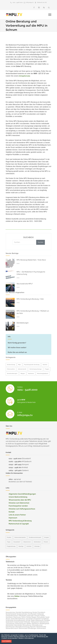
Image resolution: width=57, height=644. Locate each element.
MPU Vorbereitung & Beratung (20, 521)
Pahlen (43, 616)
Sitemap (37, 546)
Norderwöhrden (22, 614)
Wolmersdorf (41, 628)
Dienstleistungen (23, 323)
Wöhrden (27, 622)
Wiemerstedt (23, 628)
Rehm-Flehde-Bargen (29, 617)
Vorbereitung (11, 365)
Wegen (23, 374)
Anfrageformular (24, 76)
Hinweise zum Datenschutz (19, 503)
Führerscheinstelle (20, 537)
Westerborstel (41, 627)
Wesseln (33, 627)
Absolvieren (27, 542)
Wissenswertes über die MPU (20, 500)
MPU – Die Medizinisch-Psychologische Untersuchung (31, 273)
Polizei (46, 542)
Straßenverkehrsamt (35, 537)
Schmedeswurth (19, 620)
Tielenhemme (44, 622)
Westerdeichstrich (12, 628)
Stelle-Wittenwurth (37, 620)
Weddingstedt (44, 624)
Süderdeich (10, 622)
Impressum (13, 518)
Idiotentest (37, 542)
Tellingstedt (35, 622)
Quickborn (9, 617)
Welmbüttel (10, 625)
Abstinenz (31, 374)
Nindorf (35, 612)
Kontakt (12, 512)
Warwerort (35, 624)
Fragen (47, 369)
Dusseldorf (17, 542)
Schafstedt (37, 619)
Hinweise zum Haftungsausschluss (22, 509)
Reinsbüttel (41, 617)
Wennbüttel (18, 625)
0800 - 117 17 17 (15, 479)
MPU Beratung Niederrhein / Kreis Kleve (31, 260)
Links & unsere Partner (17, 515)
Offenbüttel (22, 616)
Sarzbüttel (29, 619)
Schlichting (10, 620)
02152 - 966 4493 (15, 464)
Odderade (40, 614)
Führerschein (11, 369)
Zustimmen (6, 641)
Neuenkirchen (11, 612)
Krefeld (29, 546)
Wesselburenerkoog (22, 627)
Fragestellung (11, 546)
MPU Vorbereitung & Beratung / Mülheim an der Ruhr (33, 312)
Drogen (47, 537)
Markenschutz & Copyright (19, 524)
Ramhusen (17, 617)
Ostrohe (37, 616)
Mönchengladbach (43, 374)
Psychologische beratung (32, 365)
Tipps (9, 542)
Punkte (9, 537)
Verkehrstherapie (12, 374)
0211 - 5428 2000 (18, 2)
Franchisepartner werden (18, 506)
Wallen (29, 624)
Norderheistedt (11, 614)
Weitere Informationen (26, 638)
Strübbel (47, 620)
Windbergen (32, 628)
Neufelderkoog (27, 612)
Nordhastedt (32, 614)
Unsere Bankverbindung (18, 497)
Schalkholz (45, 619)
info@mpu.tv (30, 2)
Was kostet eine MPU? (25, 284)
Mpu (20, 365)
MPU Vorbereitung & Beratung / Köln (30, 299)
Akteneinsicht (22, 369)
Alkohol (45, 365)
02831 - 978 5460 (15, 470)
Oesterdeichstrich (12, 616)
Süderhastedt (19, 622)
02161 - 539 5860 (15, 462)
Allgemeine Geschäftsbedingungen (22, 494)
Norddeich (42, 612)
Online (17, 596)
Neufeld (19, 612)
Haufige (21, 546)
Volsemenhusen (21, 624)
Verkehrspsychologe (36, 369)
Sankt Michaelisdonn (18, 619)
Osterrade (30, 616)
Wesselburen (27, 625)
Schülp (28, 620)
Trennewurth (10, 624)
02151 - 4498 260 (15, 467)
